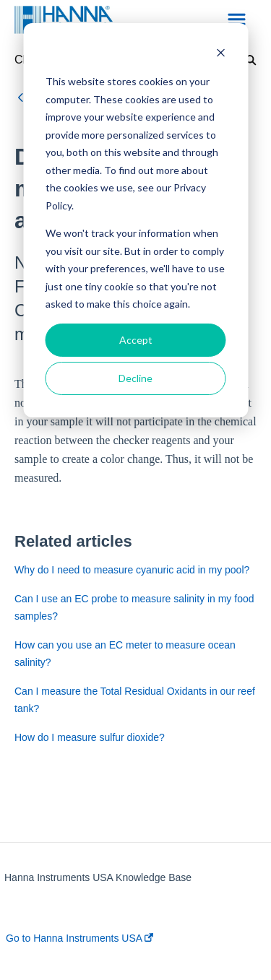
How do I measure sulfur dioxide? (90, 737)
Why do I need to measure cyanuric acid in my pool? (132, 570)
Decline (135, 378)
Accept (136, 340)
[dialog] (135, 220)
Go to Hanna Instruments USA (79, 938)
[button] (237, 20)
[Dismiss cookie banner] (220, 55)
